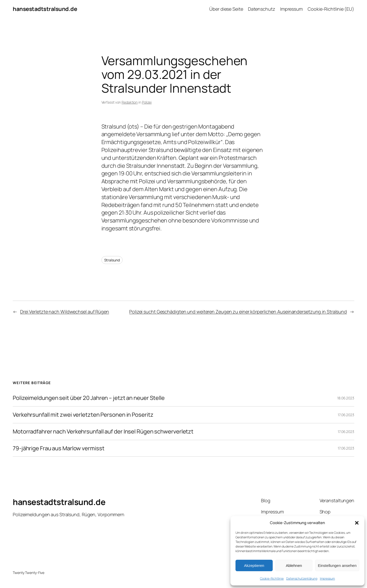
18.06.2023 (346, 398)
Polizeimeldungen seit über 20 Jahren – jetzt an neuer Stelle (89, 398)
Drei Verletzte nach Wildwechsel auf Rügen (65, 312)
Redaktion (130, 102)
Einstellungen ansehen (337, 565)
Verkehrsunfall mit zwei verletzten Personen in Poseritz (83, 415)
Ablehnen (294, 565)
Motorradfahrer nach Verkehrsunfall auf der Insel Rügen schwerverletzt (103, 432)
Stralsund (112, 260)
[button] (357, 523)
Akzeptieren (254, 565)
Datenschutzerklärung (302, 578)
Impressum (327, 578)
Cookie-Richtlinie (272, 578)
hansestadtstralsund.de (45, 9)
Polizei (147, 102)
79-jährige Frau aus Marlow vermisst (59, 448)
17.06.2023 (346, 415)
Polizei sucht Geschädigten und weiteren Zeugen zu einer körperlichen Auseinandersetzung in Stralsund (238, 312)
